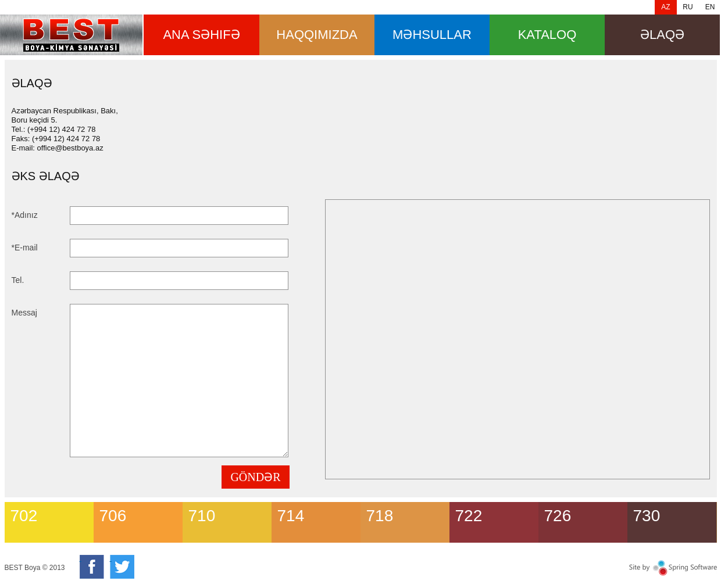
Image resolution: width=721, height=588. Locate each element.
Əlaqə (662, 35)
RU (688, 7)
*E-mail (25, 248)
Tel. (18, 280)
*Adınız (25, 215)
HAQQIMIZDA (317, 35)
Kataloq (547, 35)
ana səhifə (201, 35)
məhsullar (432, 35)
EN (710, 7)
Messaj (24, 313)
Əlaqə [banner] (71, 35)
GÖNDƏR (255, 477)
